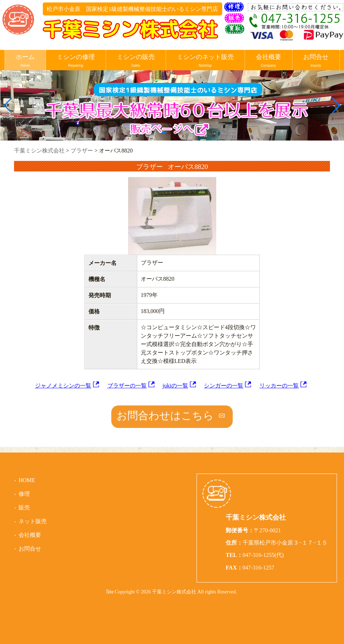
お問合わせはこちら (165, 415)
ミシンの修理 (76, 61)
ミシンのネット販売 (205, 61)
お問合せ (316, 61)
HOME (27, 480)
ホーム (25, 61)
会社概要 (269, 61)
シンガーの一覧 (224, 386)
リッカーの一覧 (279, 386)
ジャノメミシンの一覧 (63, 386)
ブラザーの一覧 (127, 386)
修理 (24, 494)
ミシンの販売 (136, 61)
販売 (24, 508)
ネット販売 (33, 521)
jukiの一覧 (175, 386)
